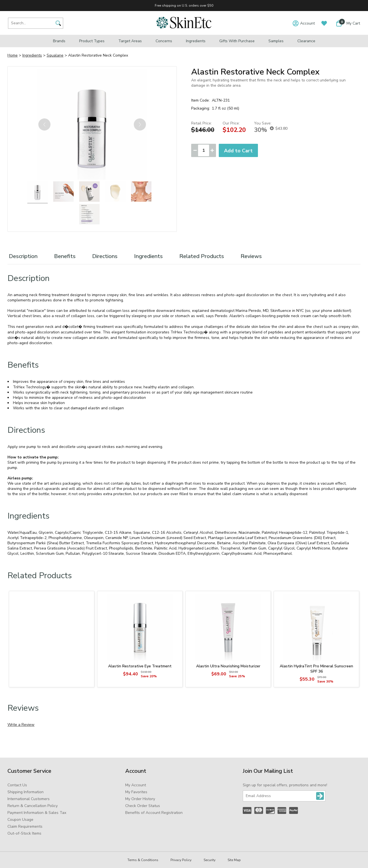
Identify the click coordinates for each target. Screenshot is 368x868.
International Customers (29, 799)
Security (210, 860)
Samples (276, 41)
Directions (105, 256)
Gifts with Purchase (237, 41)
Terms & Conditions (143, 860)
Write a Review (21, 725)
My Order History (140, 799)
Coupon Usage (20, 820)
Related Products (202, 256)
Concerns (164, 41)
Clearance (306, 41)
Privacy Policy (181, 860)
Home (13, 55)
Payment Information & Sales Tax (37, 813)
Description (23, 256)
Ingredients (196, 41)
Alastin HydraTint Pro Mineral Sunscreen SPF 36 (316, 669)
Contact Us (17, 785)
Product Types (92, 41)
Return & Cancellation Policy (33, 806)
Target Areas (130, 41)
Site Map (234, 860)
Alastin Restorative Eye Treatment (140, 666)
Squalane (55, 55)
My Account (136, 785)
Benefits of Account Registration (154, 813)
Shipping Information (26, 792)
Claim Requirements (25, 826)
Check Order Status (143, 806)
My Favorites (136, 792)
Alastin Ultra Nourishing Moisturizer (228, 666)
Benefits (65, 256)
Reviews (251, 256)
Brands (59, 41)
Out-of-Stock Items (24, 833)
